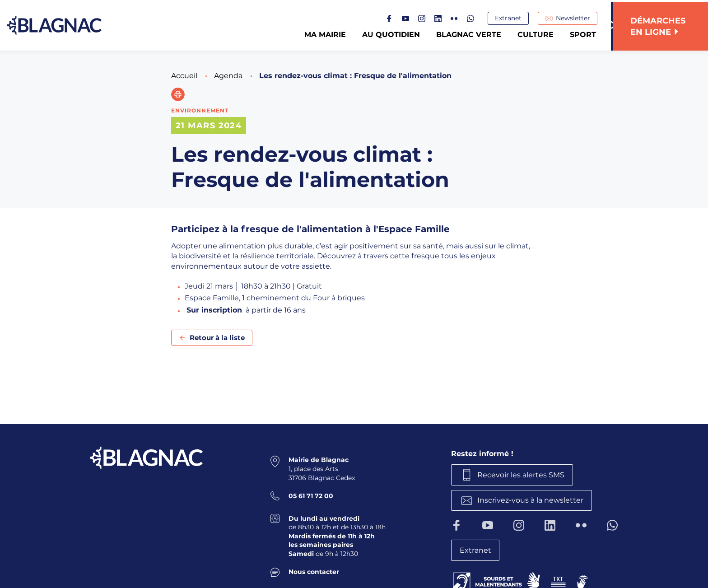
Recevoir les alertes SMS (522, 474)
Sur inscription (214, 310)
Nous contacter (314, 571)
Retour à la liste (217, 338)
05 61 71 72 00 (311, 495)
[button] (178, 94)
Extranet (510, 19)
